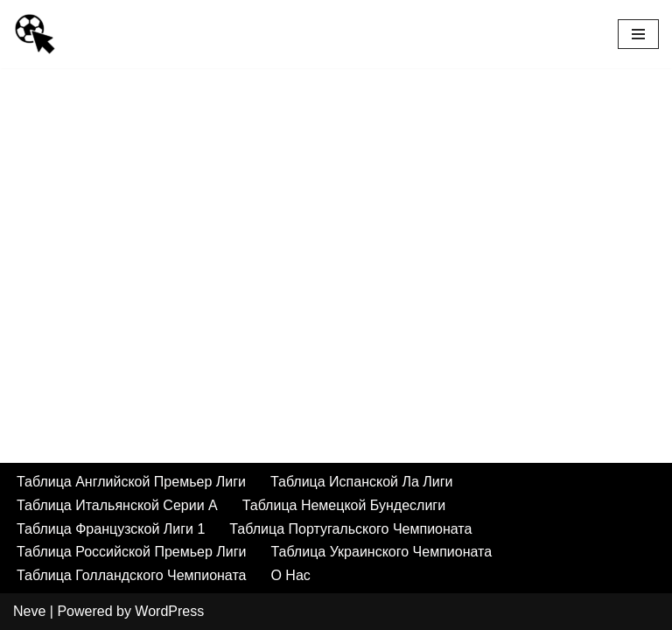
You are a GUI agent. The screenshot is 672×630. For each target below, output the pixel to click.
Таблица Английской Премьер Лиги (131, 482)
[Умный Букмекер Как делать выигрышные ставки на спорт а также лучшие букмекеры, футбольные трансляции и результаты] (35, 34)
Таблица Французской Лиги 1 (111, 529)
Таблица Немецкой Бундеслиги (344, 505)
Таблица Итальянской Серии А (117, 505)
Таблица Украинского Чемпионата (381, 552)
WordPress (169, 611)
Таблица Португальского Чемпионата (350, 529)
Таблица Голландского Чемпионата (131, 575)
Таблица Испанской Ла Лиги (362, 482)
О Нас (290, 575)
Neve (29, 611)
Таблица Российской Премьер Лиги (131, 552)
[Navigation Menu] (638, 34)
